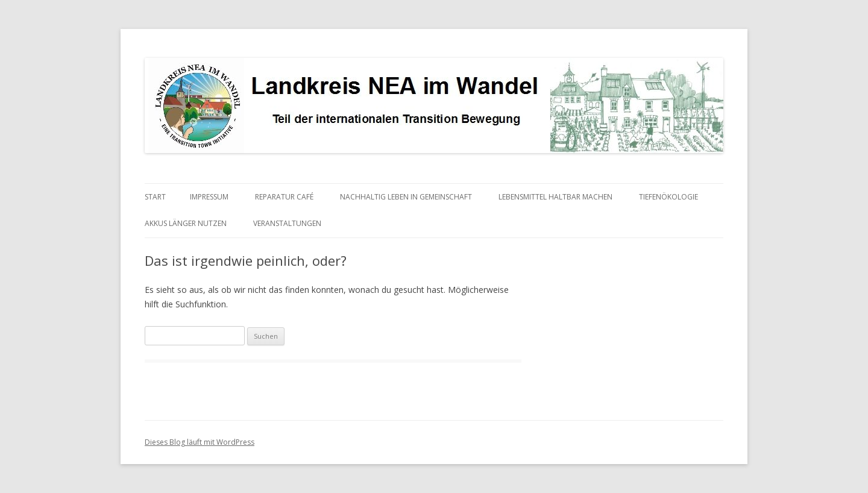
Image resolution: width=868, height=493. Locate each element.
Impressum (209, 197)
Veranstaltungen (287, 223)
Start (155, 197)
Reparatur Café (284, 197)
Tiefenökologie (668, 197)
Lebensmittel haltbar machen (555, 197)
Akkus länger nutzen (186, 223)
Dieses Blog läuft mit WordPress (200, 442)
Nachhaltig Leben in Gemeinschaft (406, 197)
